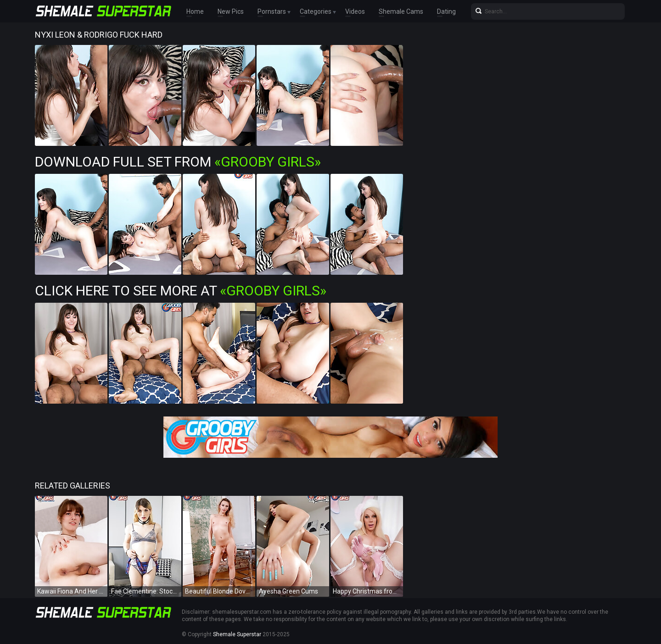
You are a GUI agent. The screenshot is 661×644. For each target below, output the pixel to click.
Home (195, 11)
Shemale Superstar (237, 634)
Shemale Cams (401, 11)
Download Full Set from (178, 162)
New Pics (231, 11)
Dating (446, 11)
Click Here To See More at (181, 291)
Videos (355, 11)
